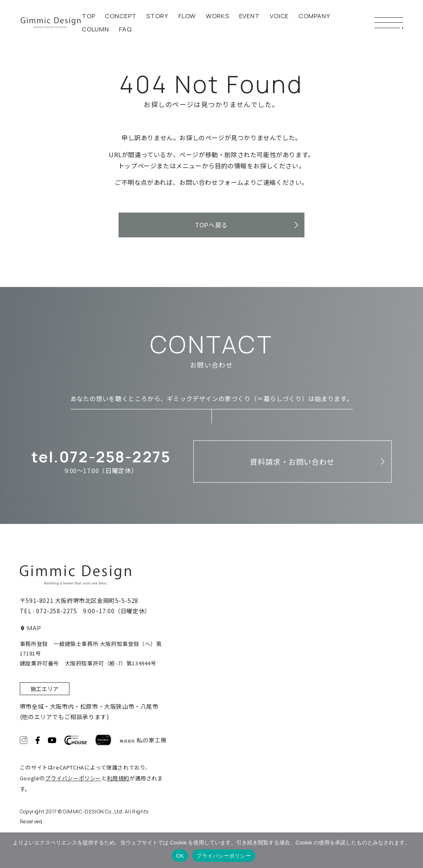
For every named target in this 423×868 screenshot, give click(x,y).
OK (180, 856)
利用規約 (118, 778)
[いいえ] (413, 850)
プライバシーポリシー (73, 778)
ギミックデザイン (51, 23)
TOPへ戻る (211, 225)
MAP (31, 628)
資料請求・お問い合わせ (292, 461)
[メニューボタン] (389, 23)
